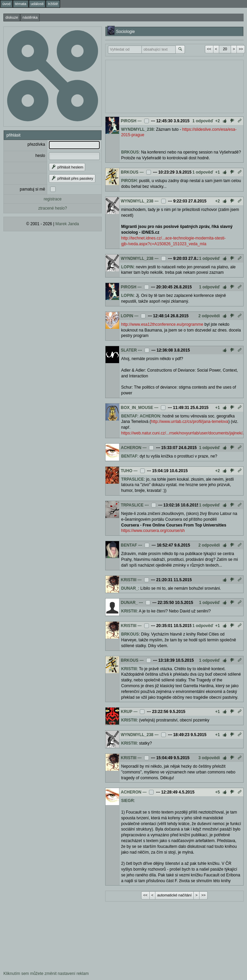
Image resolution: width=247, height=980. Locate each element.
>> (241, 49)
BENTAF (129, 416)
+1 (217, 172)
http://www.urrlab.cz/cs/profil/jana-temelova (190, 422)
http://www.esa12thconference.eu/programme (162, 324)
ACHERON (150, 416)
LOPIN (127, 267)
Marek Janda (67, 224)
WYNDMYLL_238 (137, 129)
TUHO (127, 471)
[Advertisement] (163, 86)
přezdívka (36, 144)
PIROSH (129, 121)
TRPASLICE (132, 479)
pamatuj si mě (32, 189)
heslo (40, 156)
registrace (53, 199)
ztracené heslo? (53, 208)
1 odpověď (203, 121)
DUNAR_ (130, 588)
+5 (217, 792)
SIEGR (127, 801)
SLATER (129, 350)
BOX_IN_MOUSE (137, 408)
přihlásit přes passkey (72, 178)
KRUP (127, 712)
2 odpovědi (209, 316)
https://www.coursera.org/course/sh (153, 531)
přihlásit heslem (67, 167)
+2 (217, 121)
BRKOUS (130, 152)
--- (139, 121)
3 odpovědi (209, 758)
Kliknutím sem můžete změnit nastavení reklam (46, 974)
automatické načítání (174, 895)
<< (209, 49)
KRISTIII (129, 580)
